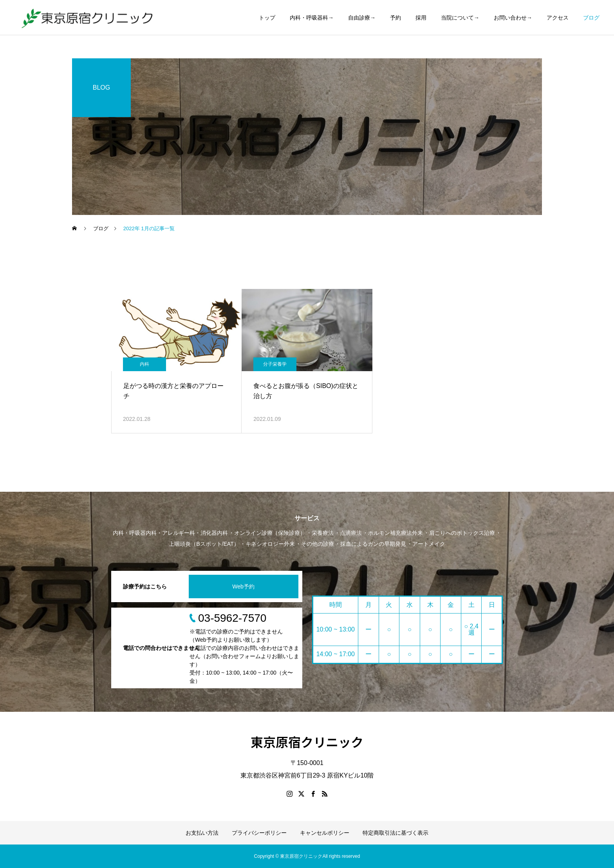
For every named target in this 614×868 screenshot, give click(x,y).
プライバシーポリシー (259, 833)
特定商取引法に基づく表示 (395, 833)
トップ (267, 18)
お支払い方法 (202, 833)
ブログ (591, 18)
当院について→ (460, 18)
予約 (395, 18)
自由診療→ (362, 18)
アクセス (558, 18)
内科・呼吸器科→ (312, 18)
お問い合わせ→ (513, 18)
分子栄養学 (275, 364)
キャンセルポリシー (325, 833)
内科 (144, 364)
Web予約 (243, 586)
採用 (421, 18)
